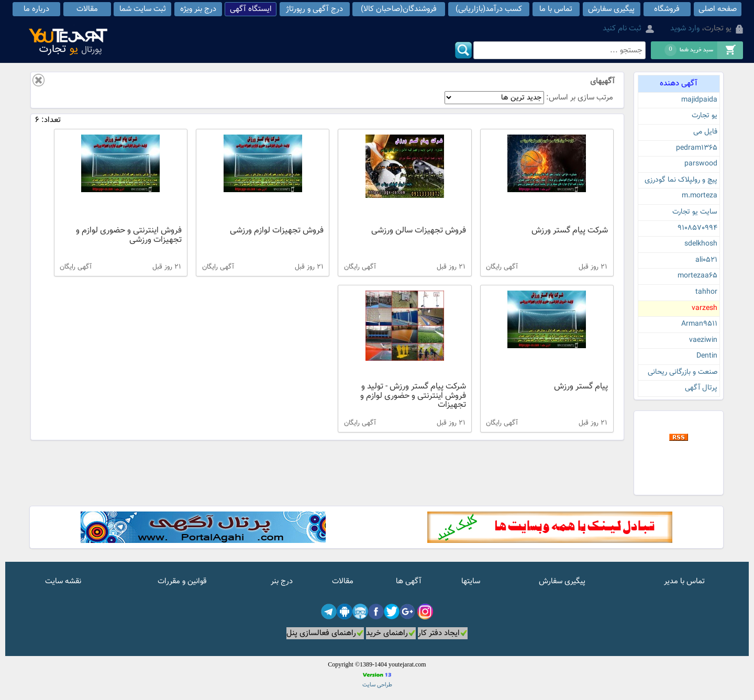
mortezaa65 (697, 276)
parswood (701, 164)
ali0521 (706, 260)
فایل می (705, 132)
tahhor (706, 292)
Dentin (707, 356)
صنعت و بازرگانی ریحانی (683, 372)
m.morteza (700, 196)
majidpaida (699, 100)
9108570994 (697, 228)
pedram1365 (697, 148)
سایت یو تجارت (695, 212)
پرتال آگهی (701, 388)
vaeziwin (703, 340)
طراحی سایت (377, 685)
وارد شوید (685, 29)
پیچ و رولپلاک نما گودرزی (681, 180)
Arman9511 (699, 324)
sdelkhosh (701, 244)
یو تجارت (705, 116)
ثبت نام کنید (622, 29)
